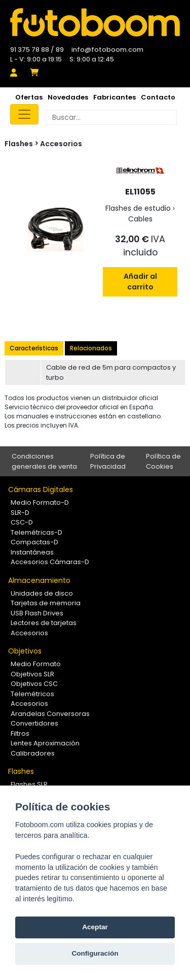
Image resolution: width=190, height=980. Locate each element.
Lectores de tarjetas (44, 623)
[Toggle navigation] (24, 114)
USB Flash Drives (37, 613)
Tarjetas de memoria (46, 603)
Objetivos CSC (34, 684)
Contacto (158, 97)
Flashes (21, 771)
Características (34, 348)
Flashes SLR (29, 784)
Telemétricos (32, 694)
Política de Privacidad (108, 461)
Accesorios (61, 144)
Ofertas (29, 97)
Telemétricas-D (36, 532)
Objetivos (25, 651)
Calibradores (33, 753)
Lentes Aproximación (45, 743)
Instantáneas (32, 552)
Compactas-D (34, 542)
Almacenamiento (39, 580)
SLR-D (20, 513)
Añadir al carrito (140, 282)
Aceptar (95, 927)
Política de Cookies (163, 461)
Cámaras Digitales (41, 489)
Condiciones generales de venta (44, 461)
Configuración (95, 953)
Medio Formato (36, 664)
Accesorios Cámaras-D (50, 562)
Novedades (68, 97)
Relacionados (91, 348)
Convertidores (34, 723)
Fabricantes (115, 97)
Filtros (20, 733)
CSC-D (22, 522)
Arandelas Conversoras (50, 714)
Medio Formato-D (40, 502)
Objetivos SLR (32, 674)
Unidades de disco (42, 593)
